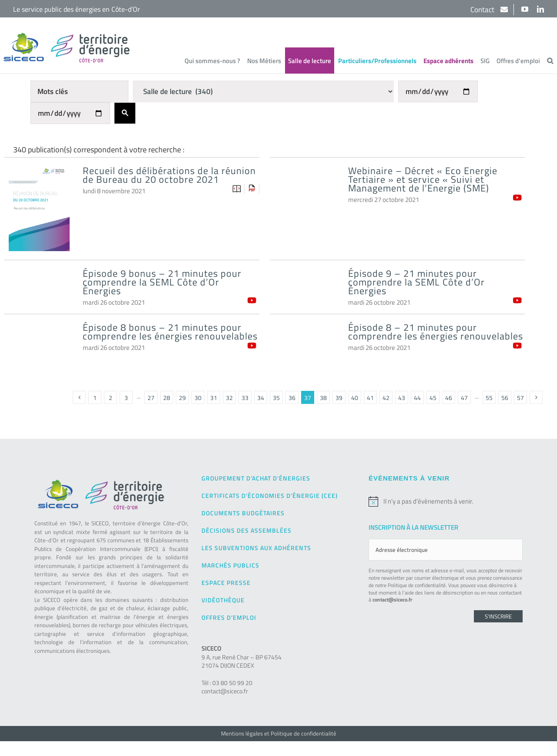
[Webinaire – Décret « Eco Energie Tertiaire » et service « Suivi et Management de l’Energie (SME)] (305, 186)
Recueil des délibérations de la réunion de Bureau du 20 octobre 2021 (169, 175)
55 (489, 398)
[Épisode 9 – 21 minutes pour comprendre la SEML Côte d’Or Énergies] (305, 288)
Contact (483, 10)
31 (214, 398)
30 (198, 398)
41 (370, 398)
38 (323, 398)
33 (245, 398)
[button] (550, 60)
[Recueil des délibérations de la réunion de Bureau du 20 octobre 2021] (39, 176)
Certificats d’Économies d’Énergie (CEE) (270, 496)
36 (292, 398)
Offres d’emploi (229, 617)
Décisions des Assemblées (247, 530)
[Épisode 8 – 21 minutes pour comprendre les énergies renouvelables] (305, 342)
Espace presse (226, 583)
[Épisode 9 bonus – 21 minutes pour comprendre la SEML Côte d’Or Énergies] (39, 288)
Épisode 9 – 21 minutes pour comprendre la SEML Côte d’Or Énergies (416, 282)
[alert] (446, 501)
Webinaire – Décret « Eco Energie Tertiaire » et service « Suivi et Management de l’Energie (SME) (423, 179)
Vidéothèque (223, 600)
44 (417, 398)
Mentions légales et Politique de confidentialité (279, 733)
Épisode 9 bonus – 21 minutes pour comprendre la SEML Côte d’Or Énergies (162, 282)
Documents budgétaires (243, 513)
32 (229, 398)
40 (355, 398)
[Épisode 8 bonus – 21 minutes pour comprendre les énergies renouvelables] (39, 342)
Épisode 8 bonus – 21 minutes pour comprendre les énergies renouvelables (170, 332)
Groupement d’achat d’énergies (256, 478)
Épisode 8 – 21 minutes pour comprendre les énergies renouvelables (436, 332)
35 (276, 398)
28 (167, 398)
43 (402, 398)
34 (261, 398)
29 (182, 398)
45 (433, 398)
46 (449, 398)
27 (151, 398)
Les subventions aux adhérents (256, 548)
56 (505, 398)
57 (520, 398)
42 (386, 398)
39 (339, 398)
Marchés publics (230, 565)
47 (464, 398)
